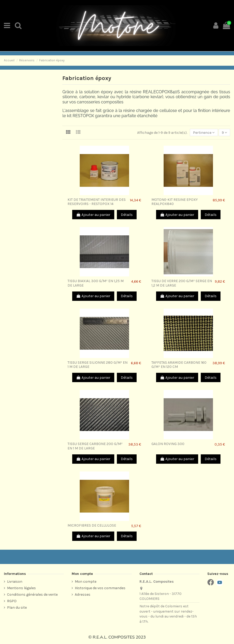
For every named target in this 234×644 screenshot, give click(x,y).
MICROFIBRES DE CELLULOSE (92, 525)
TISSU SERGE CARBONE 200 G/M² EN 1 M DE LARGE (95, 446)
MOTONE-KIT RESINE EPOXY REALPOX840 (175, 202)
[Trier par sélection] (204, 133)
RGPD (12, 601)
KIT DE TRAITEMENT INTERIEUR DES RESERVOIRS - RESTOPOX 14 (97, 202)
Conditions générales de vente (32, 595)
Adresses (83, 595)
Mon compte (86, 582)
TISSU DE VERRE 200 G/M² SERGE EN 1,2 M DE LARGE (182, 283)
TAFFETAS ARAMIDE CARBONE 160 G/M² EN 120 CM (179, 365)
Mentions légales (21, 588)
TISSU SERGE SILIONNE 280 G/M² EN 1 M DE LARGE (98, 365)
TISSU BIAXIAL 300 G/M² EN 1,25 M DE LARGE (96, 283)
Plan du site (17, 608)
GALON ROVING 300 (168, 444)
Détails (127, 215)
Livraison (15, 582)
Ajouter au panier (93, 215)
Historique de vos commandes (100, 588)
